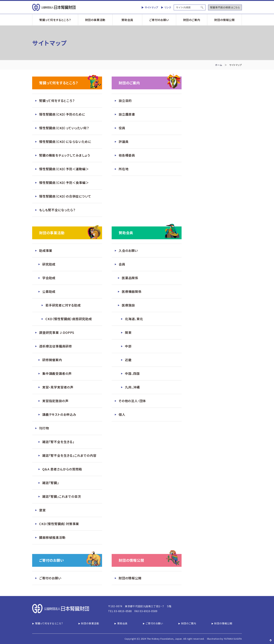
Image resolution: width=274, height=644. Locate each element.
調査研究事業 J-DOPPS (57, 332)
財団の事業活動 (95, 20)
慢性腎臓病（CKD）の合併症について (65, 196)
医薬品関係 (130, 278)
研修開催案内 (52, 360)
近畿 (128, 360)
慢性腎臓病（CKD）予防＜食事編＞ (64, 182)
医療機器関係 (132, 291)
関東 (128, 332)
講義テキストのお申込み (59, 414)
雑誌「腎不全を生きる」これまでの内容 (69, 455)
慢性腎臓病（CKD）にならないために (65, 142)
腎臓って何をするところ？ (55, 20)
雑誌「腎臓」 (51, 483)
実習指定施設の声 (55, 401)
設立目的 (125, 101)
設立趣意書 (127, 114)
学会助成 (49, 278)
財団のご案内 (192, 20)
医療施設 (128, 305)
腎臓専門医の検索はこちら (225, 7)
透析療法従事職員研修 (56, 346)
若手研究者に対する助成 (63, 305)
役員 (122, 128)
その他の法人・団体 (132, 401)
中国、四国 (132, 373)
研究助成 (49, 264)
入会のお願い (128, 250)
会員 (122, 264)
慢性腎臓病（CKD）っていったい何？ (64, 128)
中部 (128, 346)
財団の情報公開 (224, 20)
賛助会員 (127, 20)
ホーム (219, 65)
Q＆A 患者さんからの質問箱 (62, 469)
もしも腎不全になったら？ (57, 210)
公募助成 (49, 291)
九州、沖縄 (132, 387)
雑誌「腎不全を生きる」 (58, 442)
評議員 (124, 142)
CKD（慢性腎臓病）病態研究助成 (69, 319)
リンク (168, 7)
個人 (122, 414)
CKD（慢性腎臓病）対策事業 (59, 524)
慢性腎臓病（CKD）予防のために (62, 114)
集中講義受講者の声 (57, 373)
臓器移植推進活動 (52, 537)
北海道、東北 (134, 319)
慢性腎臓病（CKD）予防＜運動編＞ (64, 169)
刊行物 (44, 428)
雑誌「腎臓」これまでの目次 (62, 496)
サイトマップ (152, 7)
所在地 (124, 169)
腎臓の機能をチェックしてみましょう (65, 155)
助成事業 (46, 250)
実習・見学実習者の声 (58, 387)
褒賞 (42, 510)
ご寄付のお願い (159, 20)
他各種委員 (127, 155)
